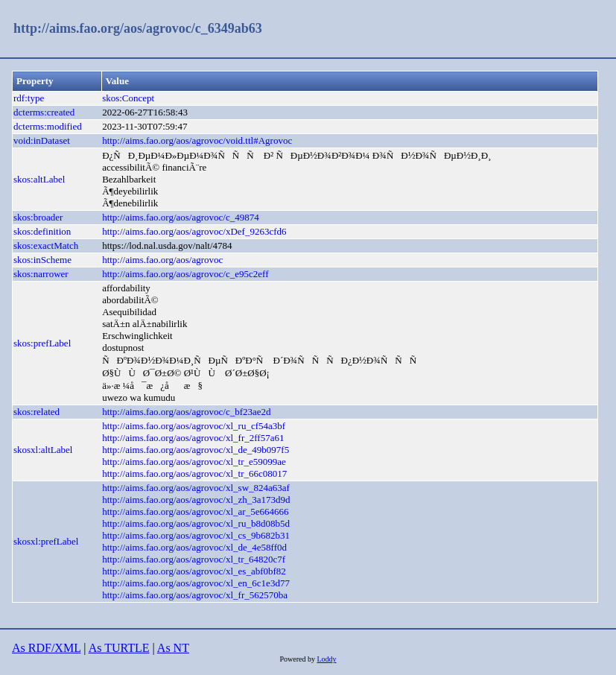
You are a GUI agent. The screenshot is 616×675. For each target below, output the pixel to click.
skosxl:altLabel (43, 450)
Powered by (298, 659)
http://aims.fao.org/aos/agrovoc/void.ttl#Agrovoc (197, 140)
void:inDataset (42, 140)
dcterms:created (44, 112)
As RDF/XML (46, 648)
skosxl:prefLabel (46, 541)
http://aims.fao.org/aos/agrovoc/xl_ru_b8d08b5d (196, 523)
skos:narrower (41, 274)
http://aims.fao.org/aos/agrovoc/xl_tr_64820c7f (194, 559)
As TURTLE (119, 648)
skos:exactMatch (46, 245)
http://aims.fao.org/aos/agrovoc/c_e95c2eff (185, 274)
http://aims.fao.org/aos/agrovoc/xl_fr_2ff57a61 (193, 438)
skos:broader (38, 217)
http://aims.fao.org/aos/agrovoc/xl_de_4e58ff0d (194, 547)
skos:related (36, 412)
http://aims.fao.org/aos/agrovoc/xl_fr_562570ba (195, 595)
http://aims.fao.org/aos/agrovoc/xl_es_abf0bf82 (194, 571)
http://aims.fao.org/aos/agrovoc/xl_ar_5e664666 (195, 511)
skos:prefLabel (42, 343)
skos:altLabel (39, 179)
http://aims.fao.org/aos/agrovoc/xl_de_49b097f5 (196, 450)
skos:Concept (128, 98)
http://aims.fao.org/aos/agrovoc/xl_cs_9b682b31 (196, 535)
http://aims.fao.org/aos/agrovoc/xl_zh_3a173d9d (196, 500)
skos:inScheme (42, 260)
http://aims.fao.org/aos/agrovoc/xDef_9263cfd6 (194, 231)
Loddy (326, 659)
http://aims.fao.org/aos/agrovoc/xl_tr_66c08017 (194, 473)
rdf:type (29, 98)
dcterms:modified (48, 126)
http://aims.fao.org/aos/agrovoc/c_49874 (181, 217)
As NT (173, 648)
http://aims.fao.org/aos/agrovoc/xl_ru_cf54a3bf (194, 426)
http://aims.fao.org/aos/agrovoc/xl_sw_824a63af (196, 488)
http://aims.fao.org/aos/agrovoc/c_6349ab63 (138, 28)
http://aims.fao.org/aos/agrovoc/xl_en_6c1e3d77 (196, 583)
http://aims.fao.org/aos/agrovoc (162, 260)
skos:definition (42, 231)
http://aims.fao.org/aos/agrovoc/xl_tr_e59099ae (194, 462)
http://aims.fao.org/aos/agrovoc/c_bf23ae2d (186, 412)
